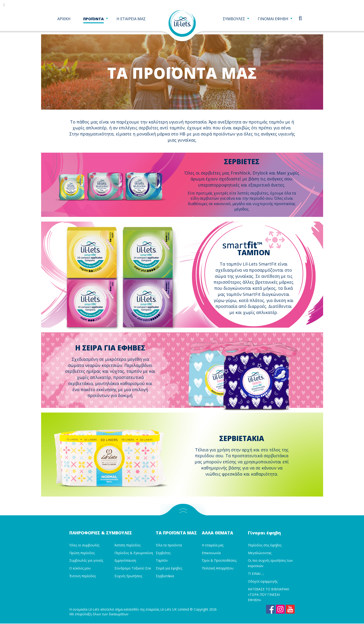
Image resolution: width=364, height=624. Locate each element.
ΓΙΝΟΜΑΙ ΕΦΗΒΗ (275, 20)
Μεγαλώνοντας (260, 552)
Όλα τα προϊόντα (169, 544)
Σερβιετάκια (165, 575)
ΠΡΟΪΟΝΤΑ (95, 20)
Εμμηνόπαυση (125, 559)
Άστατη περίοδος (127, 544)
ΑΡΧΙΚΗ (64, 20)
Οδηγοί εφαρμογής (263, 580)
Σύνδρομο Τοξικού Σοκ (133, 567)
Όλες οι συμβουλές (84, 544)
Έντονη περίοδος (83, 575)
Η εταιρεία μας (213, 544)
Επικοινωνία (211, 552)
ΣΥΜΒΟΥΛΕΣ (236, 20)
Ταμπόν (162, 559)
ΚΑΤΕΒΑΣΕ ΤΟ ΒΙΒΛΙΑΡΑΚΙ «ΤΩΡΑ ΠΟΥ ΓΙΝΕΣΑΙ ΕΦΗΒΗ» (268, 593)
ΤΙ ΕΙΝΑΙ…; (256, 573)
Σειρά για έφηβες (169, 567)
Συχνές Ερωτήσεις (128, 575)
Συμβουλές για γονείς (86, 559)
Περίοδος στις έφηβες (265, 544)
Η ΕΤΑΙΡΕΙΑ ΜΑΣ (131, 20)
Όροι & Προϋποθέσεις (219, 559)
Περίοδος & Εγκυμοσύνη (134, 552)
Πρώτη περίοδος (82, 552)
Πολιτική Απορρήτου (218, 567)
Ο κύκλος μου (80, 567)
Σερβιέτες (163, 552)
